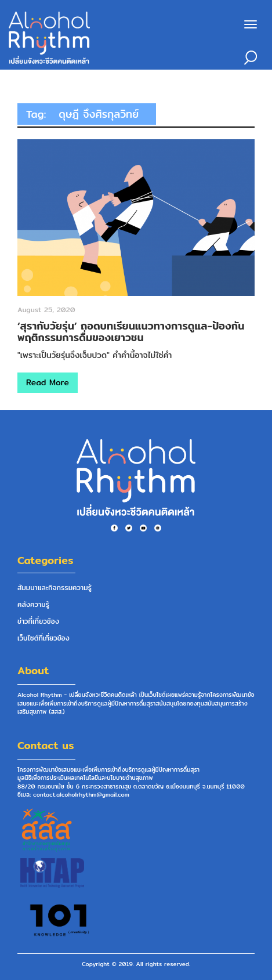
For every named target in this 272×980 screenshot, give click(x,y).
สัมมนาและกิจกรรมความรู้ (55, 587)
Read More (48, 382)
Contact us (46, 745)
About (33, 670)
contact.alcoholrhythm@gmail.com (81, 794)
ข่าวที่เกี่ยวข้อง (38, 621)
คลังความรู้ (33, 604)
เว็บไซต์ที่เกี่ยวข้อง (43, 638)
